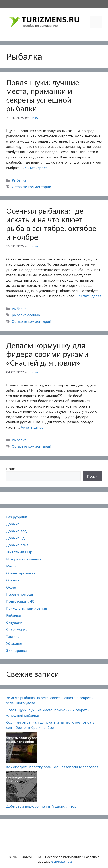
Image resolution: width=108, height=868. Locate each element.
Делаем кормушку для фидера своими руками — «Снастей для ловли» (52, 354)
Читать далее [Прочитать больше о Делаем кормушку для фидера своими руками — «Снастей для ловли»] (32, 427)
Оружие (13, 580)
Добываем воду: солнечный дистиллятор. (42, 806)
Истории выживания (24, 559)
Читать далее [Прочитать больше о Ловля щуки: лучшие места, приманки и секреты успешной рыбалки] (36, 168)
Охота (11, 587)
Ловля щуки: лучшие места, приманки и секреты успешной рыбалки (43, 95)
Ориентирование (21, 573)
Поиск (11, 469)
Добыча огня (17, 545)
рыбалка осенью (26, 315)
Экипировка (16, 650)
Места (11, 566)
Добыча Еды (17, 538)
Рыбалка (19, 180)
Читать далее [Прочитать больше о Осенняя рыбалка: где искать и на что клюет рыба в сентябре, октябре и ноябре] (90, 296)
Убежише (14, 643)
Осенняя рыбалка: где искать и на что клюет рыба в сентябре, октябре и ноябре (51, 224)
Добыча (13, 524)
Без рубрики (17, 517)
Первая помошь (20, 594)
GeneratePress (62, 861)
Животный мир (19, 552)
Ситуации (14, 622)
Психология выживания (27, 608)
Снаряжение (17, 629)
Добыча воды (18, 531)
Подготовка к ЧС (20, 601)
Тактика (13, 636)
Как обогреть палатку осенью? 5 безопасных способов (52, 767)
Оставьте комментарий (32, 187)
